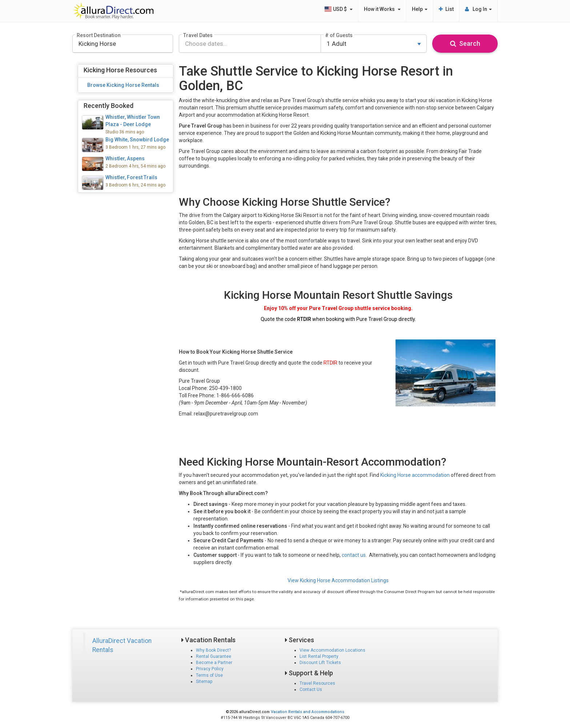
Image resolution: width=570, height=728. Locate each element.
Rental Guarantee (214, 656)
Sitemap (204, 681)
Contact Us (311, 689)
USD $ (338, 9)
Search (465, 43)
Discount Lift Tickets (320, 663)
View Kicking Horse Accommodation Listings (338, 580)
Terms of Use (209, 675)
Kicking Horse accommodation (415, 475)
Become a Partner (214, 663)
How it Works (382, 9)
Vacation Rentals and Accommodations (308, 712)
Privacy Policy (210, 669)
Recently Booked (109, 106)
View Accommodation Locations (332, 650)
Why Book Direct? (213, 650)
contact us (354, 555)
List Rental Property (319, 656)
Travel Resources (317, 683)
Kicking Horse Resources (120, 70)
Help (420, 9)
